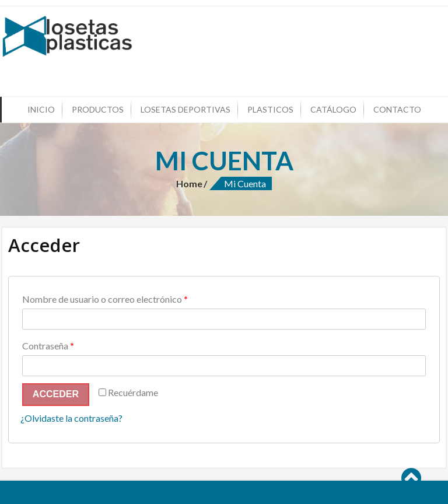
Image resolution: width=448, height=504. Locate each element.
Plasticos (270, 109)
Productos (98, 109)
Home (189, 183)
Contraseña (48, 346)
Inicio (41, 109)
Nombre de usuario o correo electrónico (105, 299)
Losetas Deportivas (185, 109)
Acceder (56, 394)
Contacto (397, 109)
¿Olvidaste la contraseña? (71, 418)
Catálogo (333, 109)
